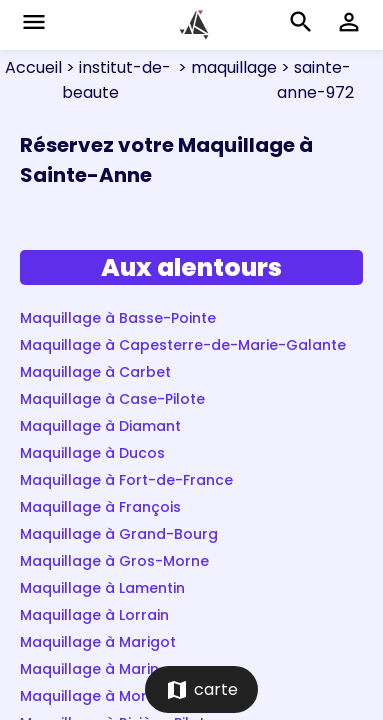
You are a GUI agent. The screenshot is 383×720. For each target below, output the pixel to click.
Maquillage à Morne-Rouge (120, 696)
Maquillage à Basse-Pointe (118, 318)
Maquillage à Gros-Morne (114, 561)
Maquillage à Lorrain (94, 615)
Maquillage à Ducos (92, 453)
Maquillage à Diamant (100, 426)
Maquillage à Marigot (98, 642)
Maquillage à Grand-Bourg (119, 534)
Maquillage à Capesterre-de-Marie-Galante (183, 345)
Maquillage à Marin (89, 669)
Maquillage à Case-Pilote (112, 399)
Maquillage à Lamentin (102, 588)
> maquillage (225, 67)
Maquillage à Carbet (95, 372)
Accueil (33, 67)
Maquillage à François (100, 507)
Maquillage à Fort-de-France (126, 480)
